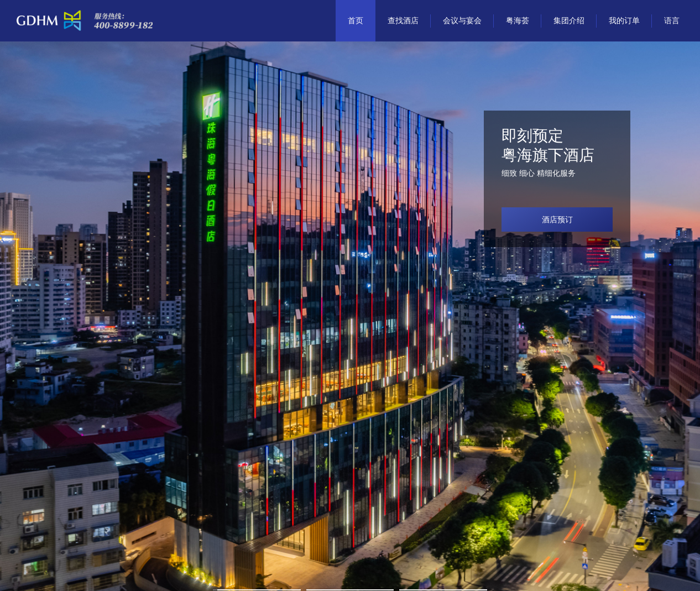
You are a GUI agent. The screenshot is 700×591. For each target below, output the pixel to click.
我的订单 (624, 21)
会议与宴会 (462, 21)
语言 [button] (672, 21)
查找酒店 (403, 21)
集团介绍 (569, 21)
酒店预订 (557, 219)
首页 (356, 21)
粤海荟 (518, 21)
